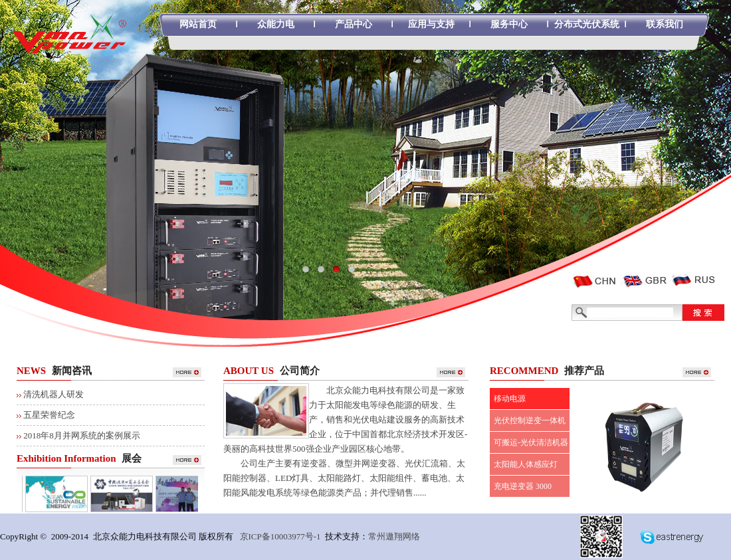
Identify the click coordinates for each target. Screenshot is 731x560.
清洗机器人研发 (53, 394)
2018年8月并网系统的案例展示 (82, 435)
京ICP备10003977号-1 (280, 536)
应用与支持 (431, 24)
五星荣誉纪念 (49, 415)
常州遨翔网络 (394, 536)
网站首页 (198, 24)
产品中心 (354, 24)
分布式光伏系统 (587, 24)
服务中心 (509, 24)
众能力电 (276, 24)
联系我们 (665, 24)
